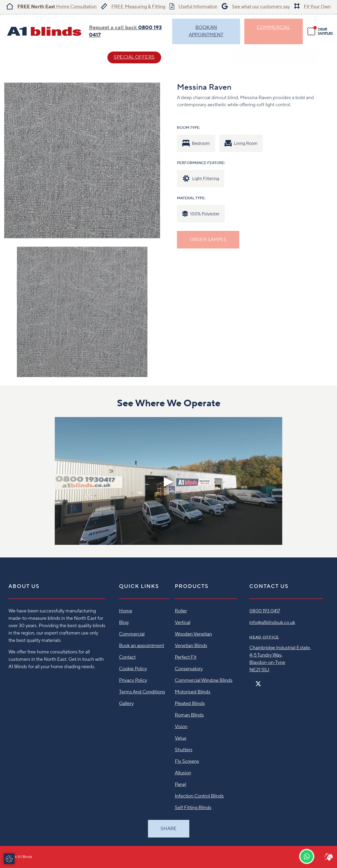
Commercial (274, 27)
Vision (181, 727)
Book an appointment (142, 646)
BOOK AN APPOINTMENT (206, 31)
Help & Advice (73, 57)
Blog (124, 623)
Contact (190, 57)
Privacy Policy (133, 680)
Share (169, 829)
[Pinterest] (269, 681)
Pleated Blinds (190, 704)
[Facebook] (251, 681)
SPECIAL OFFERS (134, 57)
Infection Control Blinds (199, 796)
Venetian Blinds (191, 646)
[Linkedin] (274, 681)
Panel (180, 785)
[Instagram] (265, 681)
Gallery (126, 704)
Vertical (183, 623)
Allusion (183, 773)
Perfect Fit (186, 657)
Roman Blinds (189, 715)
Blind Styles (21, 57)
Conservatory (189, 669)
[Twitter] (258, 684)
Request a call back (125, 31)
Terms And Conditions (142, 692)
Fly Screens (187, 761)
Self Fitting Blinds (193, 808)
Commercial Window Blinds (204, 680)
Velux (181, 738)
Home (126, 611)
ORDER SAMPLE (208, 240)
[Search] (328, 58)
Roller (181, 611)
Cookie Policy (133, 669)
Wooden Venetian (193, 634)
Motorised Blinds (193, 692)
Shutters (184, 750)
